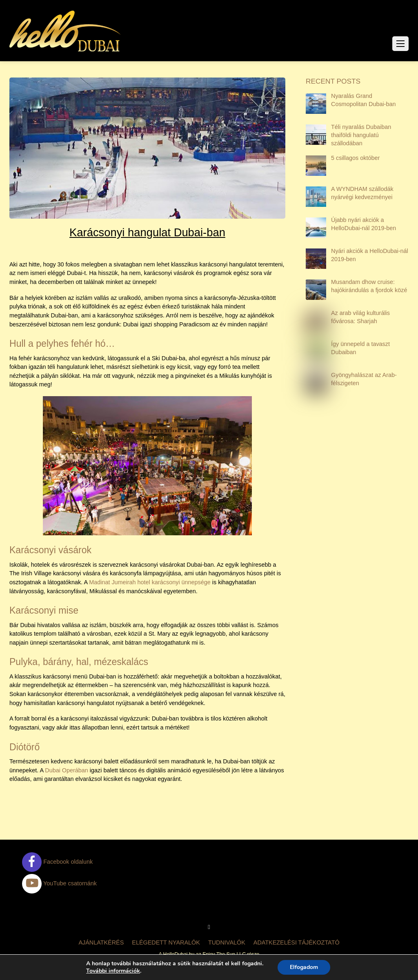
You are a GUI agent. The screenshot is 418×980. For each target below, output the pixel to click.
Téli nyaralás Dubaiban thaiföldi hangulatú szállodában (361, 135)
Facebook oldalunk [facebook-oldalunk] (57, 862)
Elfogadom (304, 967)
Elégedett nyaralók (166, 942)
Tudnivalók (227, 942)
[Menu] (400, 44)
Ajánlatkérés (101, 942)
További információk (113, 971)
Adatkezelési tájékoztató (297, 942)
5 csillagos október (355, 158)
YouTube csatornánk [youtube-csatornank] (59, 883)
